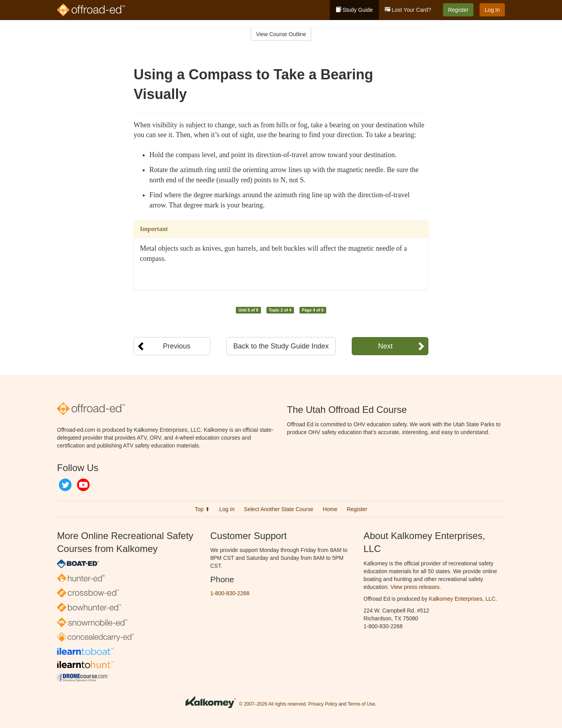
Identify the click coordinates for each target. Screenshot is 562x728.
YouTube (83, 485)
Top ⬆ (202, 509)
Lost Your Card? (408, 10)
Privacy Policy (323, 704)
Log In (492, 10)
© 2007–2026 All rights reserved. (273, 704)
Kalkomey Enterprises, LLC (462, 599)
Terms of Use (362, 704)
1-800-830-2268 (230, 593)
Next (385, 346)
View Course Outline (281, 34)
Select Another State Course (279, 509)
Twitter (65, 485)
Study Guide (354, 10)
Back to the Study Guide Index (281, 346)
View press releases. (416, 587)
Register (458, 10)
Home (330, 509)
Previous (176, 346)
